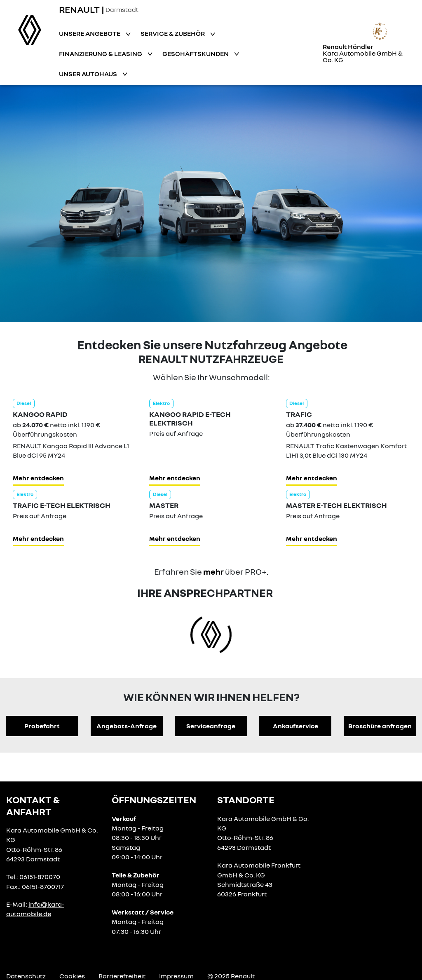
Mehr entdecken (38, 478)
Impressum (176, 976)
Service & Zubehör (173, 33)
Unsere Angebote (90, 33)
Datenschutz (26, 976)
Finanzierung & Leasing (101, 54)
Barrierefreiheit (122, 976)
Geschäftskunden (196, 54)
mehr (213, 571)
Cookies (72, 976)
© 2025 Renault (231, 976)
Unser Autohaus (89, 74)
